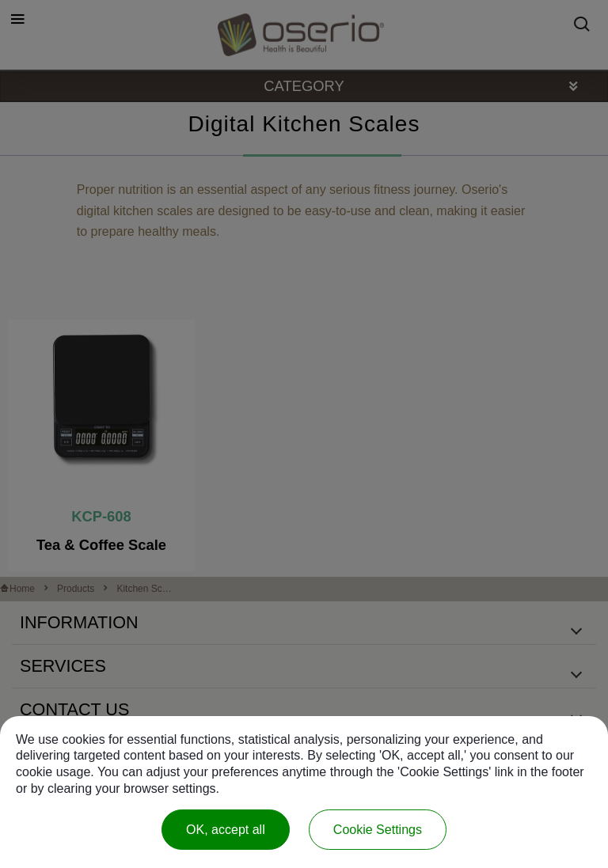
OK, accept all (226, 830)
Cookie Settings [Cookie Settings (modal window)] (378, 830)
